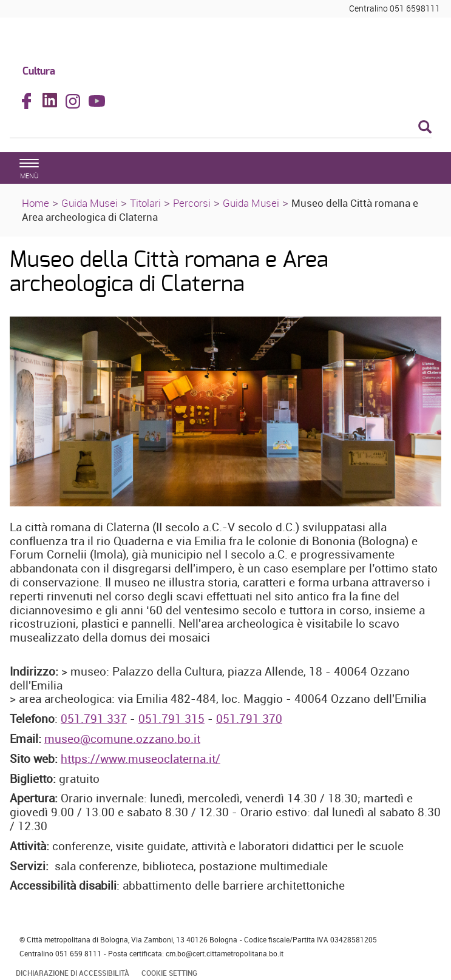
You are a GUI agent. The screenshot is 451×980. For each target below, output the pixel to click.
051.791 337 (94, 719)
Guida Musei (90, 203)
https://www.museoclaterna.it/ (141, 759)
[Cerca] (221, 128)
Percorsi (192, 203)
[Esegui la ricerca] (425, 128)
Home (36, 203)
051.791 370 (249, 719)
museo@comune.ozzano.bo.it (122, 739)
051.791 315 (171, 719)
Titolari (145, 203)
